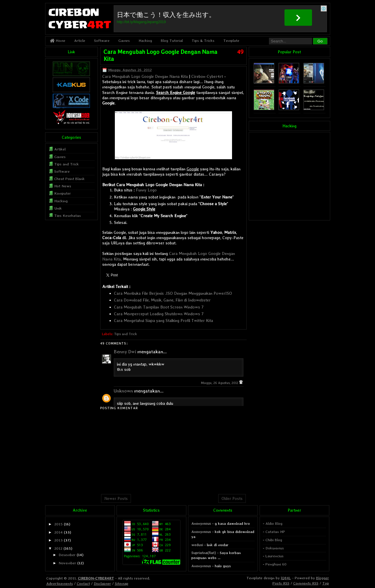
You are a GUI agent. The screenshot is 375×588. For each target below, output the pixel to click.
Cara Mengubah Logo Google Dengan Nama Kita (145, 76)
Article (80, 41)
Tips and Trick (125, 334)
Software (102, 41)
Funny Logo (146, 190)
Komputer (63, 193)
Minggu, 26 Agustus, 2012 (220, 383)
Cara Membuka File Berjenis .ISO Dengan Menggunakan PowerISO (173, 293)
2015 (58, 524)
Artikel (60, 149)
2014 (58, 532)
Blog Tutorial (172, 41)
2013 (58, 540)
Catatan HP (275, 532)
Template (231, 41)
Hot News (63, 186)
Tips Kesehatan (68, 216)
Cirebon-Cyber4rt (207, 76)
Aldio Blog (274, 523)
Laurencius (275, 556)
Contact (83, 583)
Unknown (123, 391)
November (67, 563)
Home (58, 41)
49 (240, 52)
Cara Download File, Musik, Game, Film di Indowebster (162, 300)
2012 (58, 548)
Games (124, 41)
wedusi (197, 545)
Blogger (323, 578)
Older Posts (232, 498)
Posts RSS (281, 583)
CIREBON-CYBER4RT (96, 578)
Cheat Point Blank (69, 179)
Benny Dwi (125, 352)
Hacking (145, 41)
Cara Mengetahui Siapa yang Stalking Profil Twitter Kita (163, 320)
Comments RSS (306, 583)
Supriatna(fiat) (204, 553)
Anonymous (201, 523)
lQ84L (286, 578)
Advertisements (60, 583)
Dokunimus (275, 548)
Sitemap (122, 583)
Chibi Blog (274, 540)
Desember (67, 555)
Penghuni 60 (276, 564)
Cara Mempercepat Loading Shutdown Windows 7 (159, 314)
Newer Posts (116, 498)
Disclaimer (102, 583)
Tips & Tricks (203, 41)
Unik (58, 208)
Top (326, 583)
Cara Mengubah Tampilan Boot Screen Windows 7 (159, 307)
